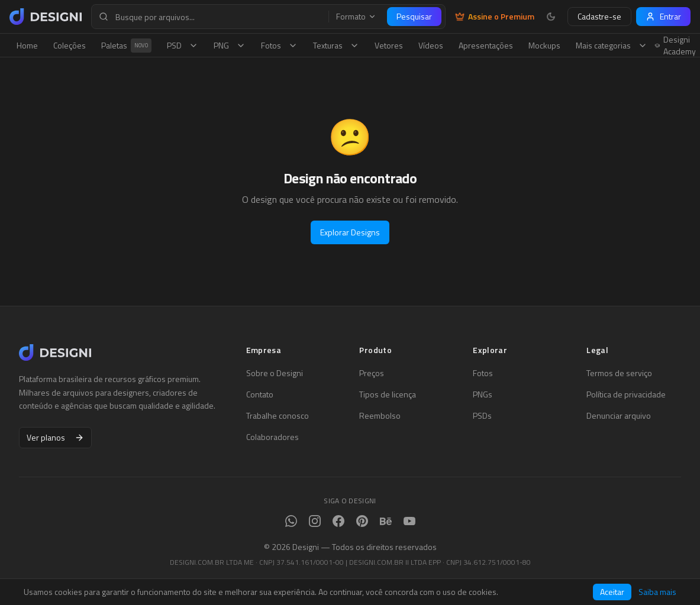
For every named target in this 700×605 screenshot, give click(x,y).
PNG (230, 45)
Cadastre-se (599, 16)
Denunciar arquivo (619, 416)
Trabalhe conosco (278, 416)
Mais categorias (612, 45)
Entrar (663, 16)
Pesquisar (414, 16)
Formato (356, 17)
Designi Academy (675, 46)
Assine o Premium (495, 17)
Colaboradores (272, 437)
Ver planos (55, 437)
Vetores (389, 45)
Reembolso (380, 416)
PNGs (483, 394)
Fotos (279, 45)
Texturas (336, 45)
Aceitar (612, 592)
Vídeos (431, 45)
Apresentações (486, 45)
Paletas (126, 46)
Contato (260, 394)
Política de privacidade (626, 394)
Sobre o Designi (275, 373)
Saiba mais (657, 592)
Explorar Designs (350, 232)
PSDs (482, 416)
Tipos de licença (388, 394)
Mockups (544, 45)
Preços (372, 373)
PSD (183, 45)
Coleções (70, 45)
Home (27, 45)
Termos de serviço (619, 373)
